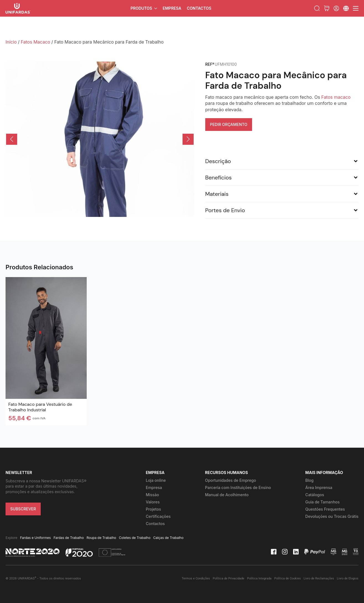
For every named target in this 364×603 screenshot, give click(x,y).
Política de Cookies (288, 578)
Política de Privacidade (229, 578)
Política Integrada (259, 578)
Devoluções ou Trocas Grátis (332, 516)
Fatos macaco (336, 97)
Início (11, 42)
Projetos (153, 509)
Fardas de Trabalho (69, 538)
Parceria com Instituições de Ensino (238, 487)
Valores (153, 502)
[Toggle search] (317, 8)
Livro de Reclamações (319, 578)
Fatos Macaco (35, 42)
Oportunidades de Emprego (230, 480)
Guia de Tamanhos (322, 502)
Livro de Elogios (348, 578)
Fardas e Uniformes (36, 538)
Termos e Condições (196, 578)
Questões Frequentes (325, 509)
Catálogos (315, 495)
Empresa (172, 8)
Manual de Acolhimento (227, 495)
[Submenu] (346, 8)
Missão (152, 495)
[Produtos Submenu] (156, 8)
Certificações (158, 516)
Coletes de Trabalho (135, 538)
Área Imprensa (319, 487)
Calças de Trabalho (168, 538)
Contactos (199, 8)
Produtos (141, 8)
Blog (309, 480)
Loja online (156, 480)
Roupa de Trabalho (101, 538)
